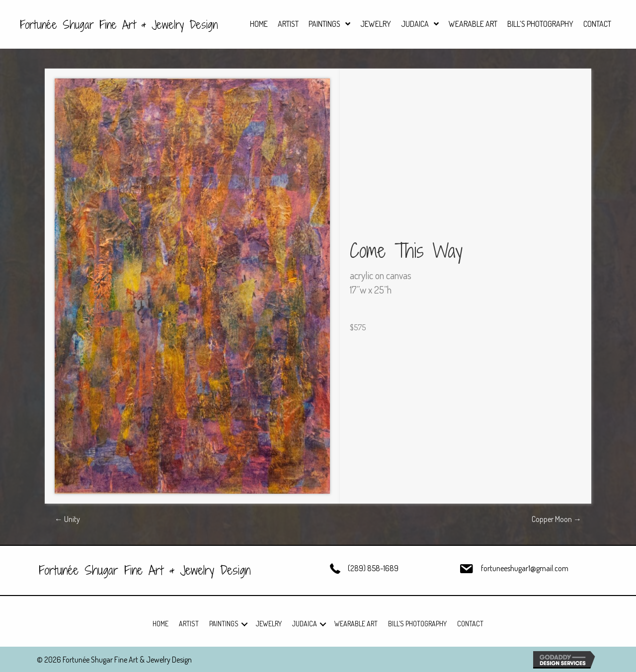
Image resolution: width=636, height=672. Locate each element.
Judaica (305, 624)
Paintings (224, 624)
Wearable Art (356, 624)
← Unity (67, 519)
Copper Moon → (556, 519)
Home (160, 624)
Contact (470, 624)
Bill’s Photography (417, 624)
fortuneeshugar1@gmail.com (525, 568)
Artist (189, 624)
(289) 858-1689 (373, 568)
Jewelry (269, 624)
